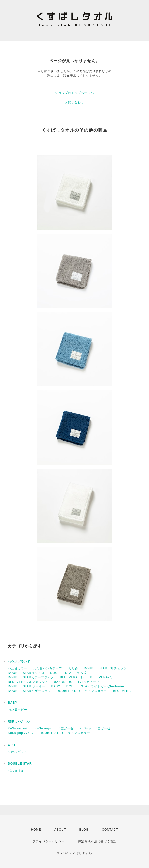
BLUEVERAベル (102, 677)
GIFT (12, 745)
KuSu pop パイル (21, 733)
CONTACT (110, 830)
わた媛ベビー (18, 710)
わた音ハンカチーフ (48, 668)
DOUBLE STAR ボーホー (27, 686)
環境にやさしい (19, 722)
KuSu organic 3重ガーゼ (54, 728)
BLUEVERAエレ (72, 677)
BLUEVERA (122, 691)
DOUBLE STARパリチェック (105, 668)
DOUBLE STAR (20, 764)
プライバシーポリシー (49, 841)
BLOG (84, 830)
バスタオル (16, 771)
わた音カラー (18, 668)
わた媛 (73, 668)
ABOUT (60, 830)
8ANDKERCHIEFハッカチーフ (77, 682)
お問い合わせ (74, 102)
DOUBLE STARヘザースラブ (29, 691)
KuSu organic (18, 728)
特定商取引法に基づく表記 (97, 841)
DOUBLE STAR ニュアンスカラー (82, 691)
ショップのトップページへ (74, 93)
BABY (56, 686)
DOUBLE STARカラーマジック (31, 677)
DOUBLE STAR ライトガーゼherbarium (96, 686)
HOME (36, 830)
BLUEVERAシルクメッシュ (28, 682)
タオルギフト (18, 752)
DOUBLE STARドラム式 (68, 673)
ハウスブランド (19, 662)
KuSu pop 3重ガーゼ (95, 728)
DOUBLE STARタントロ (26, 673)
